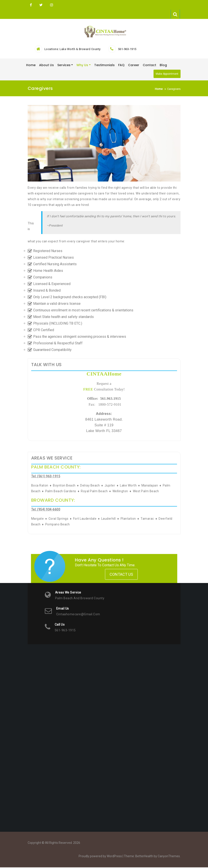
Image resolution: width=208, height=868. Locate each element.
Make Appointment (167, 74)
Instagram (51, 5)
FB (31, 5)
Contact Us (121, 575)
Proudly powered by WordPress (100, 857)
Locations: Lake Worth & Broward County (72, 50)
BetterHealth (144, 857)
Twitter (41, 5)
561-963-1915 (127, 50)
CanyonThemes (169, 857)
